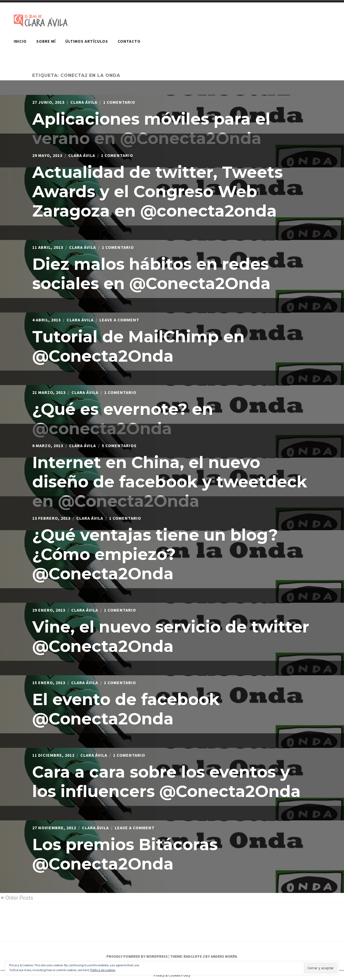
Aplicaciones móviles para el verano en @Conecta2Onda (151, 129)
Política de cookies (103, 970)
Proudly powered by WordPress (137, 956)
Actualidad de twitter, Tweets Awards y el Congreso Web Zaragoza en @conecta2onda (157, 191)
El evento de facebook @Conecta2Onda (126, 709)
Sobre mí (46, 41)
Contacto (129, 41)
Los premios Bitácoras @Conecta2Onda (125, 854)
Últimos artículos (87, 41)
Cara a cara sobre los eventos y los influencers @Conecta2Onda (166, 782)
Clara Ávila (84, 102)
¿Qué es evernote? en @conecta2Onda (123, 419)
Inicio (20, 41)
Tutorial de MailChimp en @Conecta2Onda (138, 346)
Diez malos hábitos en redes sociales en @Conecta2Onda (151, 274)
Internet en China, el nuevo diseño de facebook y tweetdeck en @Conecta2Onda (170, 482)
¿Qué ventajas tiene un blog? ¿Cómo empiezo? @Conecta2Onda (155, 554)
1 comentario (119, 102)
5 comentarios (119, 446)
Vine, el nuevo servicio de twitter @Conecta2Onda (171, 636)
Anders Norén (224, 956)
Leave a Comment (119, 320)
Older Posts (17, 898)
